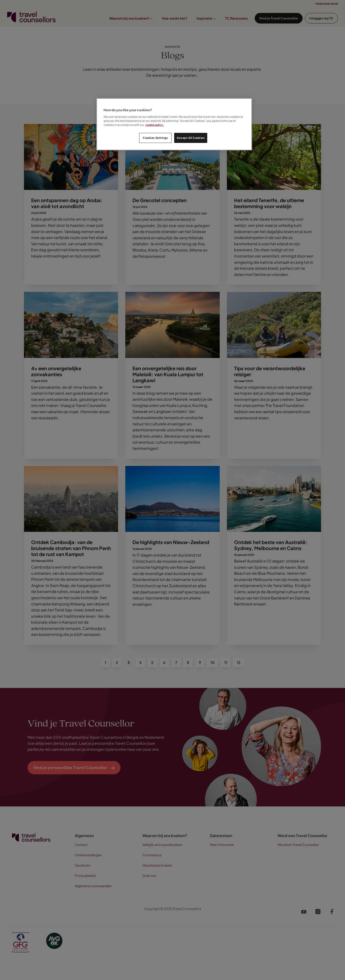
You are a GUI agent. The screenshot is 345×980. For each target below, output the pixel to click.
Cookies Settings (155, 138)
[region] (174, 124)
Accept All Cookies (191, 138)
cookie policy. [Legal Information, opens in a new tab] (155, 125)
